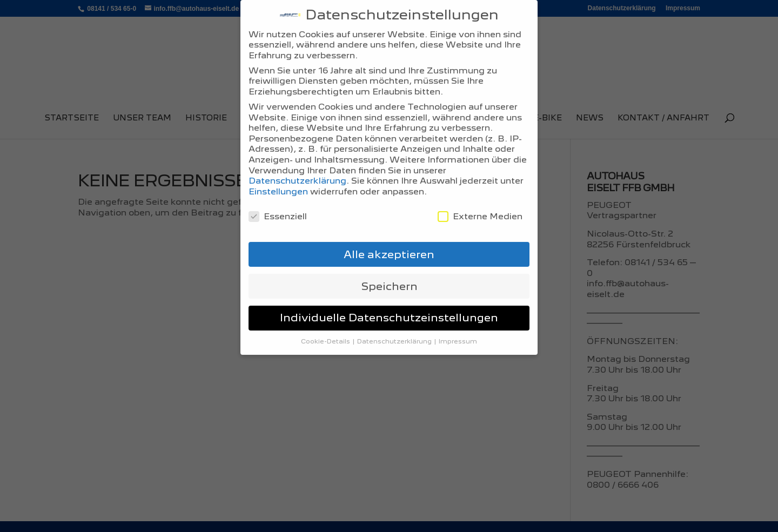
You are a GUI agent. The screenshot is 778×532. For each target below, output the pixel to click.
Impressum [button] (458, 323)
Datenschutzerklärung (297, 162)
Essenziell (278, 197)
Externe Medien (480, 197)
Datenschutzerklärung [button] (395, 323)
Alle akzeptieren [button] (389, 235)
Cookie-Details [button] (326, 323)
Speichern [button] (389, 267)
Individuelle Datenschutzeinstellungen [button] (389, 299)
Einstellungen (278, 173)
